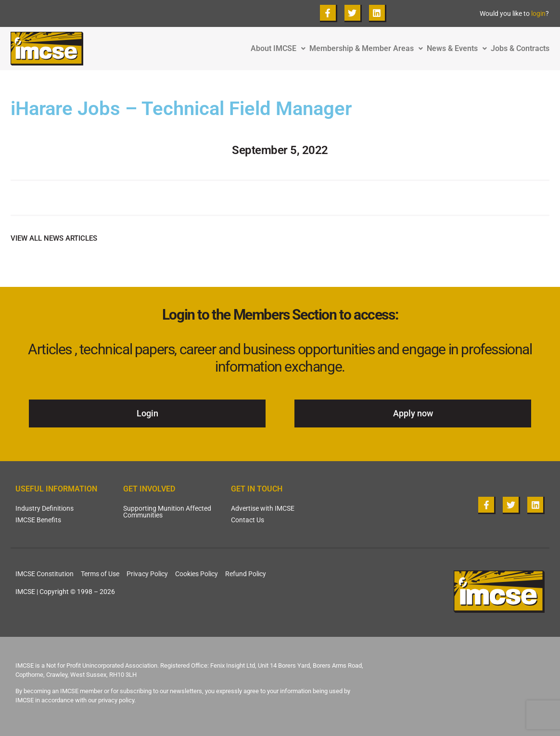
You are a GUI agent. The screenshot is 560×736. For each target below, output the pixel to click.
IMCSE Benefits (38, 520)
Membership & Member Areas (368, 49)
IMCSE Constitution (45, 574)
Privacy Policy (147, 574)
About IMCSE (280, 49)
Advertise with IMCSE (263, 508)
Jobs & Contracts (520, 49)
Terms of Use (100, 574)
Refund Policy (246, 574)
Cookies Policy (197, 574)
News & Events (459, 49)
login (538, 13)
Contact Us (248, 520)
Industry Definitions (45, 508)
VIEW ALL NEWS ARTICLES (54, 238)
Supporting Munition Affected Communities (167, 512)
